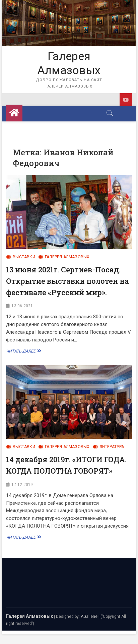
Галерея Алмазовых (69, 63)
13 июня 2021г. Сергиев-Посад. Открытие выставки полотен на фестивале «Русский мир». (67, 281)
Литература (112, 447)
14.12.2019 (22, 485)
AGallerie (89, 616)
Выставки (24, 257)
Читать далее (23, 351)
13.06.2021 (22, 306)
